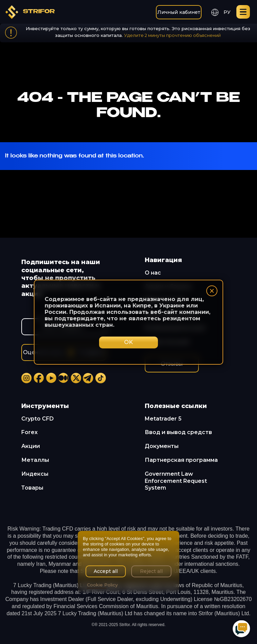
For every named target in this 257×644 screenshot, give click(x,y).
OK (128, 342)
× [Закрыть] (212, 291)
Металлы (35, 460)
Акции (31, 446)
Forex (29, 432)
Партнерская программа (181, 460)
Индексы (35, 474)
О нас (153, 273)
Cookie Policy (102, 585)
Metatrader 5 (163, 419)
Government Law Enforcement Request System (176, 481)
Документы (162, 446)
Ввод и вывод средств (178, 432)
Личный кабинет (179, 12)
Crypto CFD (38, 419)
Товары (32, 488)
